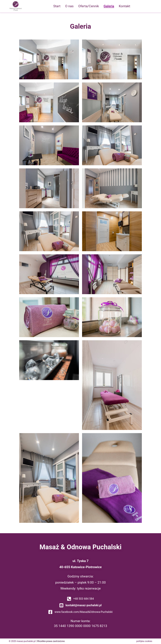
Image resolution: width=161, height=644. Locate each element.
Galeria (109, 6)
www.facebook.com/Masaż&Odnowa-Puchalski (80, 612)
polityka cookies (144, 641)
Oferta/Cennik (89, 6)
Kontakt (125, 6)
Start (57, 6)
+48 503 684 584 (80, 599)
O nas (69, 6)
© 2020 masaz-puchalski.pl (22, 641)
